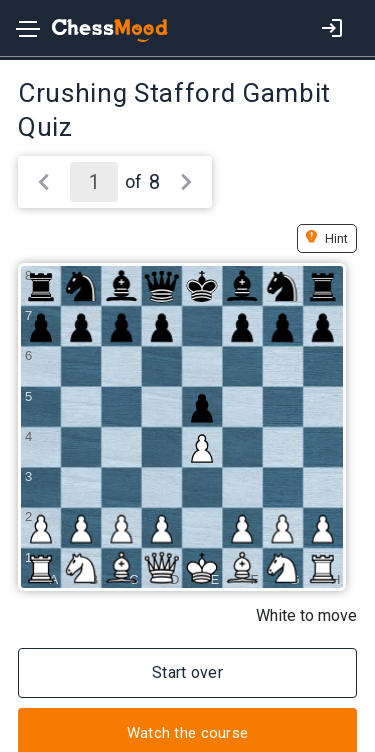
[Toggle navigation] (28, 33)
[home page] (98, 30)
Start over (187, 672)
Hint (336, 238)
